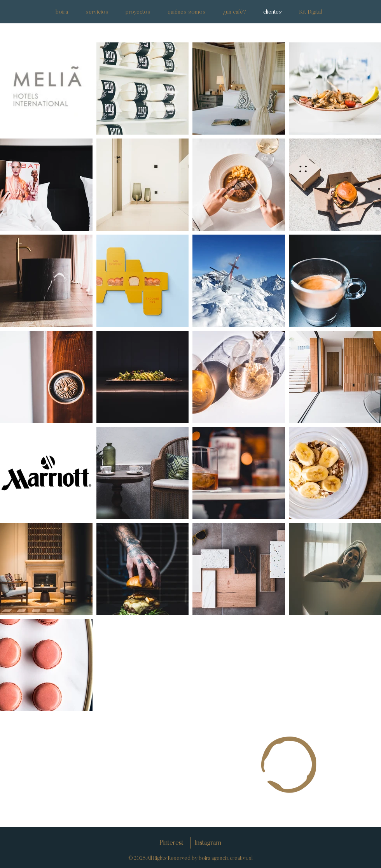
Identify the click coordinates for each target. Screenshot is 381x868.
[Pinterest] (171, 843)
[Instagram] (208, 843)
